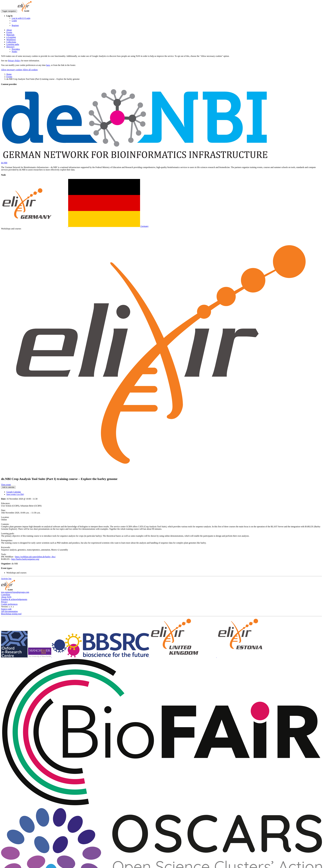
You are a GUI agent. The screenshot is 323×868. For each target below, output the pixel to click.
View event (6, 485)
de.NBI (4, 163)
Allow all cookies (30, 70)
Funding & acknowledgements (14, 599)
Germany (75, 226)
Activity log (6, 579)
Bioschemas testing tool (11, 614)
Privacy (4, 602)
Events (9, 32)
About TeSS (6, 597)
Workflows (11, 40)
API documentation (9, 611)
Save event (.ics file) (15, 494)
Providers (16, 49)
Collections (11, 42)
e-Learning (11, 37)
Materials (10, 35)
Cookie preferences (9, 604)
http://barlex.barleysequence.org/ (25, 559)
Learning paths (13, 44)
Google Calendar (14, 492)
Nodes (14, 52)
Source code (6, 609)
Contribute (6, 595)
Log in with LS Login (21, 18)
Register (15, 25)
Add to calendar (8, 487)
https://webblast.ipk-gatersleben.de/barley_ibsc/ (35, 557)
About (9, 30)
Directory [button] (10, 47)
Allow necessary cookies (12, 70)
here (48, 65)
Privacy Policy (14, 61)
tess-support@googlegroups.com (15, 592)
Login (14, 21)
